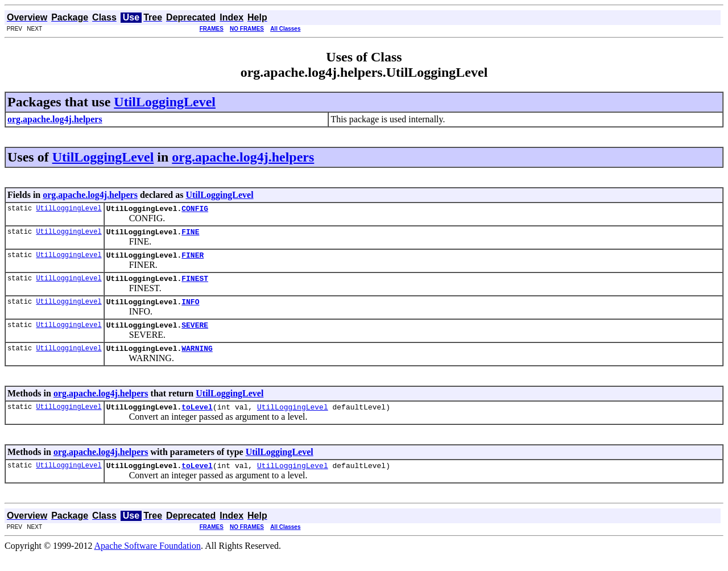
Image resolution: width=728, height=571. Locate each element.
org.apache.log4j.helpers (243, 157)
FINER (193, 260)
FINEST (195, 285)
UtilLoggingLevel (165, 102)
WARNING (197, 360)
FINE (190, 235)
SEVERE (195, 335)
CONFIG (195, 210)
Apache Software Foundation (148, 561)
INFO (190, 310)
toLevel (197, 420)
